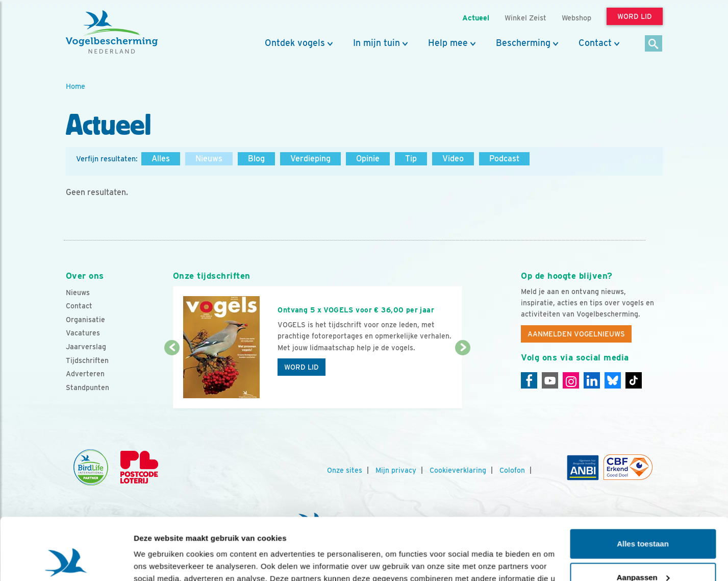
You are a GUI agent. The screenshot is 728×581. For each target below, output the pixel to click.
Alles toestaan (643, 486)
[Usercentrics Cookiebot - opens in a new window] (66, 561)
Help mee (448, 43)
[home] (112, 32)
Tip (411, 159)
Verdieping (310, 159)
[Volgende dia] (463, 379)
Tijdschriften (87, 360)
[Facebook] (529, 380)
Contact (595, 43)
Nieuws (209, 159)
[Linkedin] (592, 380)
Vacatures (83, 333)
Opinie (368, 159)
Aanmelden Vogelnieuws (576, 334)
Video (453, 159)
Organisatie (85, 320)
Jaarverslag (86, 347)
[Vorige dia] (172, 379)
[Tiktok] (634, 380)
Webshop (576, 18)
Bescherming (523, 43)
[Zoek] (654, 44)
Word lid (302, 367)
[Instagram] (571, 380)
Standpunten (87, 388)
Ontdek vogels (295, 43)
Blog (256, 159)
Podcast (504, 159)
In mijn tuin (376, 43)
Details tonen (158, 561)
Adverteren (85, 374)
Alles (161, 159)
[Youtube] (550, 380)
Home (76, 86)
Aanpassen (643, 519)
